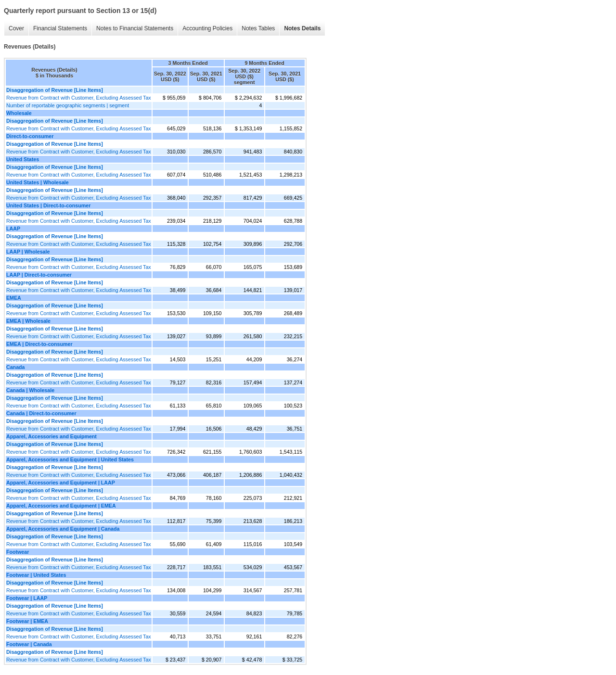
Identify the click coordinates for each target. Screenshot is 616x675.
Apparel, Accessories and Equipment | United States (70, 459)
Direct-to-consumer (30, 136)
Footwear (18, 552)
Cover (16, 28)
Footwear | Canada (29, 644)
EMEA (14, 298)
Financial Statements (60, 28)
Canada (16, 367)
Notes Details (302, 28)
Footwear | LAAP (27, 598)
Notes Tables (258, 28)
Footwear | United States (36, 575)
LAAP (13, 229)
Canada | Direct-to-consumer (41, 413)
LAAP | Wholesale (28, 252)
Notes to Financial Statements (135, 28)
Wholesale (19, 113)
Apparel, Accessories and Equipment (51, 436)
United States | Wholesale (38, 182)
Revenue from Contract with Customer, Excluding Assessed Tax (79, 98)
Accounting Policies (207, 28)
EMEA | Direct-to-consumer (39, 344)
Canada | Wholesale (30, 390)
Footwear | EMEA (27, 621)
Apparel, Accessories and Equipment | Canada (63, 529)
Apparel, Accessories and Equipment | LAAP (61, 483)
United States (23, 159)
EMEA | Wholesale (28, 321)
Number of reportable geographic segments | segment (68, 105)
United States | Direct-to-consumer (48, 205)
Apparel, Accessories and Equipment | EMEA (61, 506)
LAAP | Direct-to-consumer (39, 275)
